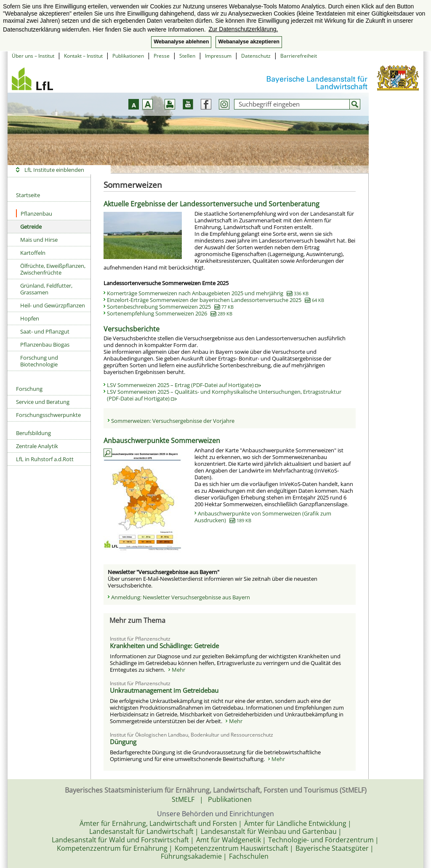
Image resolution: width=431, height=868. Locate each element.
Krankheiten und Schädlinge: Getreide (164, 646)
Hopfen (30, 318)
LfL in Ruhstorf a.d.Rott (45, 459)
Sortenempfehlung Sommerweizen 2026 (170, 313)
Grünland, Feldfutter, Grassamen (46, 289)
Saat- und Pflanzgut (45, 331)
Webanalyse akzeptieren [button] (249, 42)
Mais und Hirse (39, 240)
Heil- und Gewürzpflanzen (53, 305)
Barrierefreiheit (299, 56)
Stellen (187, 56)
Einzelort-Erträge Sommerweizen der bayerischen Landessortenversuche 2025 (215, 300)
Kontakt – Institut (83, 56)
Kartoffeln (33, 253)
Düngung (123, 742)
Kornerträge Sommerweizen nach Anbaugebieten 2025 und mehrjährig (208, 293)
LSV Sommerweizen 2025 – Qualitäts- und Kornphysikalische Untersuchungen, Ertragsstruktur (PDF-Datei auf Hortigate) (224, 395)
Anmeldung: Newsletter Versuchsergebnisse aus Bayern (181, 597)
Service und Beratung (43, 402)
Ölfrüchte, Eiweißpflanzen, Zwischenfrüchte (53, 269)
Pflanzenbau (34, 213)
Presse (162, 56)
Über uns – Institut (33, 56)
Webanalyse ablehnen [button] (181, 42)
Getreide (31, 227)
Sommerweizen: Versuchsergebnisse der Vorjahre (173, 421)
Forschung (29, 389)
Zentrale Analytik (37, 446)
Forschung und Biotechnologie (39, 361)
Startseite (28, 195)
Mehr (178, 670)
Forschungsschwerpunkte (48, 415)
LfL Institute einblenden (54, 170)
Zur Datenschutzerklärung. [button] (243, 29)
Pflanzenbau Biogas (45, 345)
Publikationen (128, 56)
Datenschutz (256, 56)
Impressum (218, 56)
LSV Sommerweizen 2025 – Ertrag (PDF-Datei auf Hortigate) (184, 385)
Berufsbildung (33, 433)
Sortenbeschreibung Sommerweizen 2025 (170, 307)
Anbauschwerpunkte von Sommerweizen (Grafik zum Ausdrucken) (263, 517)
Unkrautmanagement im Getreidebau (164, 690)
